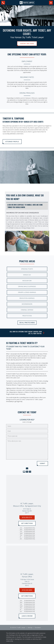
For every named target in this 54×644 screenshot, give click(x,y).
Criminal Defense (27, 310)
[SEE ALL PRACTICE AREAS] (27, 323)
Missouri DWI (27, 281)
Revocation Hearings (27, 298)
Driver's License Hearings (27, 292)
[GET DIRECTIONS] (27, 523)
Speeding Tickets (27, 269)
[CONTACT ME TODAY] (27, 44)
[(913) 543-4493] (27, 590)
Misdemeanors (27, 304)
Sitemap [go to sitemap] (30, 628)
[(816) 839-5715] (27, 517)
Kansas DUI (27, 275)
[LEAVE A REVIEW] (27, 616)
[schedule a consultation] (27, 333)
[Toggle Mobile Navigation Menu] (51, 3)
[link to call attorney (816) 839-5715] (3, 3)
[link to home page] (27, 3)
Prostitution (27, 316)
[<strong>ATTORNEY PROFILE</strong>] (12, 142)
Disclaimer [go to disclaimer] (38, 628)
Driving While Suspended (27, 287)
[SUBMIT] (42, 463)
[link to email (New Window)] (27, 468)
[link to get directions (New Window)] (27, 511)
